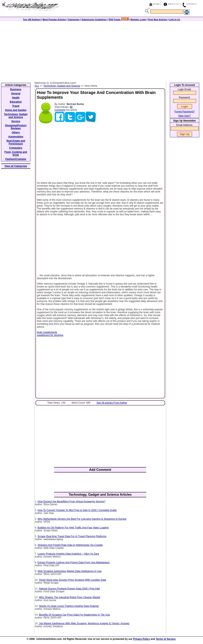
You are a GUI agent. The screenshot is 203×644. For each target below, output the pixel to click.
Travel (16, 106)
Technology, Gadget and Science (16, 116)
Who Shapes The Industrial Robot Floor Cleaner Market (70, 597)
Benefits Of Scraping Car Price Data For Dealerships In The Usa (74, 615)
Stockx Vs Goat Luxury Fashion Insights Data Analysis (69, 606)
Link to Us (175, 19)
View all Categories (16, 166)
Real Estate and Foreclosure (16, 142)
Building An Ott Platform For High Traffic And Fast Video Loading (73, 528)
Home (156, 4)
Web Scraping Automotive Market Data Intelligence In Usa (69, 571)
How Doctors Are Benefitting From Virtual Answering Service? (71, 502)
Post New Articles (158, 19)
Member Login (138, 19)
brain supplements (47, 332)
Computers (16, 148)
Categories (74, 19)
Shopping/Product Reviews (16, 127)
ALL (37, 86)
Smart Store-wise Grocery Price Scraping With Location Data (72, 580)
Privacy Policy (141, 639)
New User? (184, 116)
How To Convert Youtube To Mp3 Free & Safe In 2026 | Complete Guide (77, 510)
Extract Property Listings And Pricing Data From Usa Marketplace (73, 562)
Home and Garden (16, 110)
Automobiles (16, 137)
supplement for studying (50, 335)
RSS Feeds (119, 19)
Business (16, 89)
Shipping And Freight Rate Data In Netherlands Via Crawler (70, 545)
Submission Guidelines (94, 19)
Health (16, 98)
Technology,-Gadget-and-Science (62, 86)
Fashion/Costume (16, 159)
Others (16, 133)
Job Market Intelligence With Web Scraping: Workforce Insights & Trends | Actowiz (84, 623)
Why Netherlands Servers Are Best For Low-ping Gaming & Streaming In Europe (82, 519)
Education (16, 102)
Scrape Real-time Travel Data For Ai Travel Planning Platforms (72, 536)
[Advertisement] (101, 50)
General (16, 94)
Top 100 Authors (32, 19)
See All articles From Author (112, 403)
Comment (60, 110)
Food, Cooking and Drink (16, 153)
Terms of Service (166, 639)
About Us (173, 4)
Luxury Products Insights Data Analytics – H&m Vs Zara (68, 554)
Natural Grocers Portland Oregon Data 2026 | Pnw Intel (69, 589)
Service (16, 121)
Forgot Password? (184, 112)
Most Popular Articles (54, 19)
